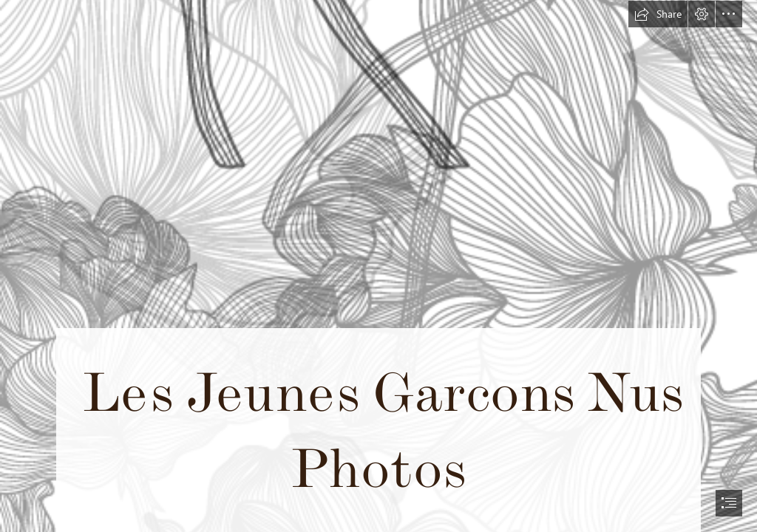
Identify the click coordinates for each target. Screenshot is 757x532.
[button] (658, 14)
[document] (378, 266)
